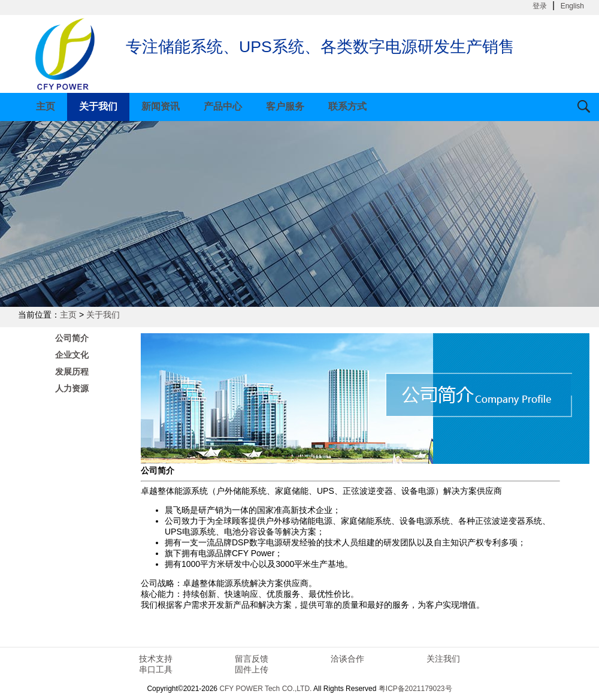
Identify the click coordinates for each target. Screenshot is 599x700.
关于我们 (98, 106)
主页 (46, 106)
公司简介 (72, 338)
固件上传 (252, 669)
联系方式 (347, 106)
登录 (540, 6)
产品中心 (223, 106)
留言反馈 (252, 659)
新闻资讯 (161, 106)
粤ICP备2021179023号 (415, 689)
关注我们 (443, 659)
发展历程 (72, 372)
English (572, 6)
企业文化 (72, 355)
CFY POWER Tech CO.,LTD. (265, 689)
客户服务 (285, 106)
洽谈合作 (347, 659)
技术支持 (156, 659)
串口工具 (156, 669)
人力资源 (72, 388)
